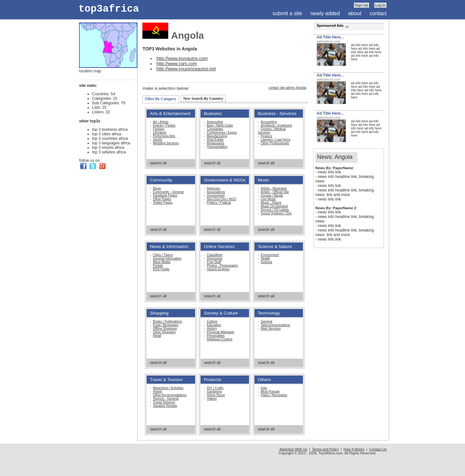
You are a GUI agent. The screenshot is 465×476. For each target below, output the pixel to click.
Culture (212, 321)
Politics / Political (219, 203)
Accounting (269, 122)
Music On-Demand (274, 206)
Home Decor (216, 395)
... (347, 26)
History (212, 329)
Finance (267, 136)
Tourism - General (166, 399)
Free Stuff (214, 262)
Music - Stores (271, 203)
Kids (264, 388)
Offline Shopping (165, 329)
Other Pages (162, 199)
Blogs (157, 188)
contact (378, 13)
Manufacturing (217, 136)
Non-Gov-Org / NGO (222, 199)
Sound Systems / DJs (276, 213)
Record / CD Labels (275, 210)
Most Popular (270, 392)
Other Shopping (164, 332)
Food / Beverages (166, 325)
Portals (158, 266)
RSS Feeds (161, 269)
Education (214, 325)
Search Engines (218, 269)
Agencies (214, 188)
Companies (215, 129)
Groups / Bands (272, 196)
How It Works (354, 449)
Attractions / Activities (168, 388)
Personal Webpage (221, 332)
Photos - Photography (223, 266)
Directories (215, 259)
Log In (380, 5)
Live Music (269, 199)
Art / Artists (161, 122)
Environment (270, 255)
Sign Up (362, 5)
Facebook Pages (165, 196)
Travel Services (164, 402)
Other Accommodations (170, 395)
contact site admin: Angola (288, 88)
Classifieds (215, 255)
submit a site (287, 13)
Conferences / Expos (222, 133)
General (267, 321)
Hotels (158, 392)
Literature (160, 133)
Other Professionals (275, 143)
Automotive (215, 122)
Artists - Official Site (275, 192)
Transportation (217, 147)
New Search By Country (203, 98)
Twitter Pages (163, 203)
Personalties (216, 336)
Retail (157, 336)
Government (216, 196)
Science (267, 262)
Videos (212, 399)
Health (266, 259)
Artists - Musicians (274, 188)
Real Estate (215, 140)
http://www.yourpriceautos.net (186, 69)
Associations (216, 192)
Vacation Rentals (165, 406)
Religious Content (220, 339)
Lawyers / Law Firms (276, 140)
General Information (167, 259)
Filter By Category (160, 99)
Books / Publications (168, 321)
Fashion (159, 129)
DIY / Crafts (215, 388)
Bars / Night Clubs (220, 125)
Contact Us (378, 449)
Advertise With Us (293, 449)
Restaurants (216, 143)
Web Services (271, 329)
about (355, 13)
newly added (325, 13)
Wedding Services (166, 143)
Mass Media (162, 262)
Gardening (215, 392)
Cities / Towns (163, 255)
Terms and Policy (325, 449)
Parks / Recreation (274, 395)
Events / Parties (164, 125)
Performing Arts (164, 136)
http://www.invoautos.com (182, 58)
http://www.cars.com (176, 64)
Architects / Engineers (277, 125)
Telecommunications (276, 325)
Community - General (168, 192)
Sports (158, 140)
